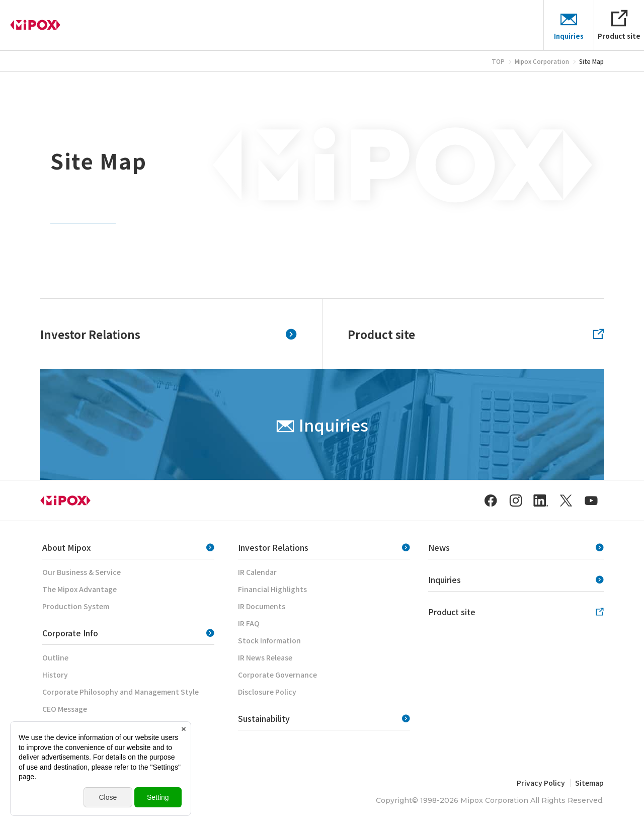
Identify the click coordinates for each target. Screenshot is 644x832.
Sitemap (589, 783)
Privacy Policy (541, 783)
